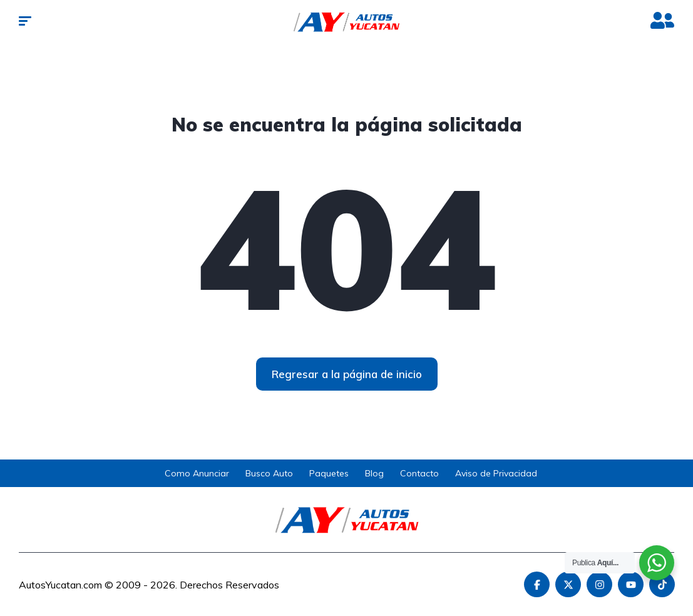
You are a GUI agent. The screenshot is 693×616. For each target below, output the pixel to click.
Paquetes (329, 473)
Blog (374, 473)
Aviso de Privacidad (496, 473)
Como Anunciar (197, 473)
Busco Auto (269, 473)
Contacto (419, 473)
